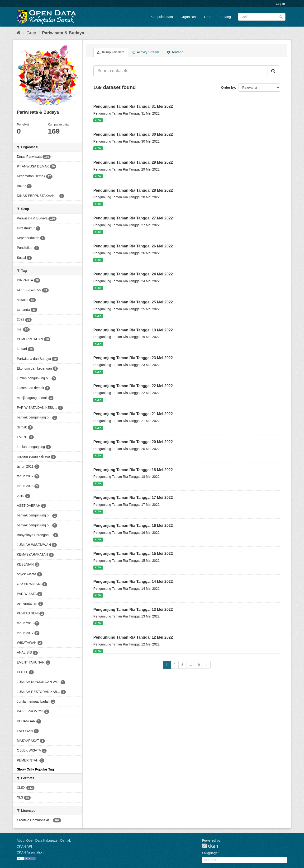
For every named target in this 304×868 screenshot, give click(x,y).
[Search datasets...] (180, 71)
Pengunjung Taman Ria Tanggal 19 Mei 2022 (133, 330)
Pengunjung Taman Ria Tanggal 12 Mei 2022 (133, 637)
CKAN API (24, 846)
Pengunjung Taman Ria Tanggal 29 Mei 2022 (133, 162)
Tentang (225, 17)
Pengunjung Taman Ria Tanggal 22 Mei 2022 (133, 386)
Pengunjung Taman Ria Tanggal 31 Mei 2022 (133, 106)
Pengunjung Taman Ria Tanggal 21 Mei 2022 (133, 414)
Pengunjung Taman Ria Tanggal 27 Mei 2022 (133, 218)
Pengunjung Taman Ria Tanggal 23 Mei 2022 (133, 358)
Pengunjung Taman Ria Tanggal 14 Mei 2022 (133, 582)
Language (210, 853)
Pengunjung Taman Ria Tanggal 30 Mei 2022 (133, 134)
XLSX (98, 120)
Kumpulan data (162, 17)
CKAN (210, 846)
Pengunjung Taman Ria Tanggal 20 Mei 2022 (133, 442)
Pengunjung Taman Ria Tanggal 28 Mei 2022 (133, 190)
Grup (208, 17)
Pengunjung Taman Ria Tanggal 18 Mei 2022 (133, 470)
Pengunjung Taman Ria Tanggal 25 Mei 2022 (133, 302)
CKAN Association (30, 852)
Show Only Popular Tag (35, 769)
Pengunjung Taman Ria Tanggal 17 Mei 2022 (133, 498)
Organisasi (188, 17)
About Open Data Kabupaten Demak (44, 840)
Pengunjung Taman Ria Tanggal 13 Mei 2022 (133, 610)
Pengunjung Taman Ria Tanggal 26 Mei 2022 (133, 246)
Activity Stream (146, 52)
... (191, 665)
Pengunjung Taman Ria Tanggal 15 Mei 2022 (133, 554)
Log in (280, 4)
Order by (228, 88)
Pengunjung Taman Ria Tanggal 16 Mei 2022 (133, 526)
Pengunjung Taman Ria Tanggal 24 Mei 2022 (133, 274)
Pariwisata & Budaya (63, 33)
